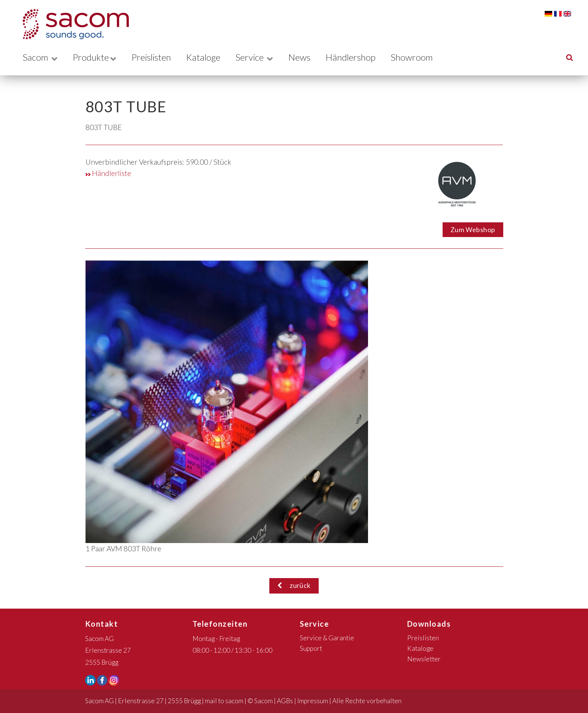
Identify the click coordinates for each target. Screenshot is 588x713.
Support (311, 648)
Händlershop (359, 57)
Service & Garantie (327, 638)
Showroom (421, 57)
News (307, 57)
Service (261, 57)
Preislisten (154, 57)
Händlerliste (108, 173)
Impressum (313, 701)
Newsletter (424, 659)
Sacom (40, 57)
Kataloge (209, 57)
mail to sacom (224, 701)
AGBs (285, 701)
